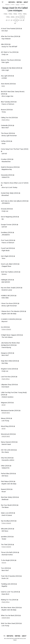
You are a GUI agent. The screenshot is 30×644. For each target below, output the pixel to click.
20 (7, 20)
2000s (13, 17)
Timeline (23, 5)
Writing (19, 2)
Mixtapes (12, 2)
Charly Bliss (6, 120)
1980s (25, 14)
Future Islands (6, 329)
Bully (3, 86)
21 (9, 20)
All (15, 23)
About (26, 2)
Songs (18, 5)
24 (16, 20)
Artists (13, 5)
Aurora (4, 563)
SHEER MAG (6, 413)
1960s (15, 14)
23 (14, 20)
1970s (20, 14)
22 (11, 20)
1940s (5, 14)
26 (21, 20)
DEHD (4, 405)
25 (19, 20)
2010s (17, 17)
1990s (8, 17)
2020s (22, 17)
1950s (10, 14)
